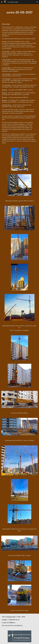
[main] (19, 12)
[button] (2, 2)
